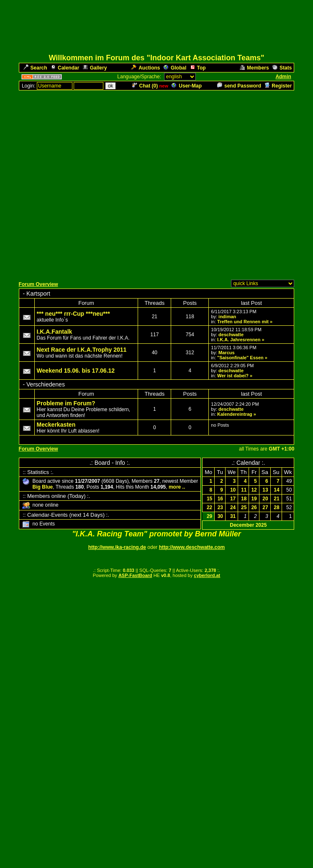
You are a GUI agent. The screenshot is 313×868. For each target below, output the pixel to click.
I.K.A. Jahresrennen (239, 340)
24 (233, 507)
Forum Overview (38, 284)
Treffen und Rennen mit (243, 322)
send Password (239, 86)
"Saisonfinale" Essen (240, 358)
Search (35, 68)
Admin (283, 77)
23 (220, 507)
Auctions (145, 68)
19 (254, 499)
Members (254, 68)
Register (278, 86)
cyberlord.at (207, 575)
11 (244, 490)
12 (254, 490)
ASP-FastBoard (135, 575)
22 (209, 507)
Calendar (65, 68)
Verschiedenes (46, 384)
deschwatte (231, 335)
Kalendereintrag (235, 414)
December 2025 (248, 525)
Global (175, 68)
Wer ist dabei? (233, 376)
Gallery (95, 68)
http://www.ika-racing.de (117, 547)
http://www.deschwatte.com (192, 547)
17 (233, 499)
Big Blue (43, 487)
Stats (282, 68)
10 (233, 490)
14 (276, 490)
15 (209, 499)
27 (265, 507)
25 (244, 507)
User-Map (187, 86)
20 (265, 499)
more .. (177, 487)
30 (220, 516)
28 (276, 507)
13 (265, 490)
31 (233, 516)
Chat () (145, 86)
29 (209, 516)
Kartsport (38, 294)
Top (198, 68)
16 (220, 499)
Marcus (227, 353)
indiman (227, 317)
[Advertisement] (155, 183)
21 (276, 499)
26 (254, 507)
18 (244, 499)
